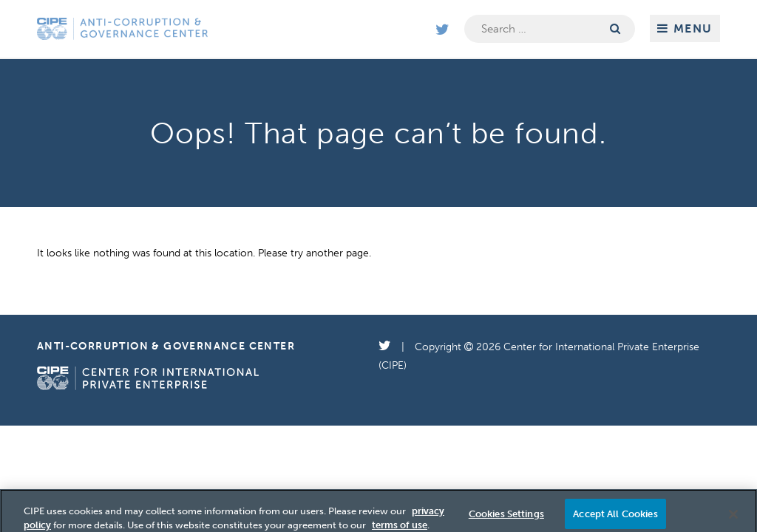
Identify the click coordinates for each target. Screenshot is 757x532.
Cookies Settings (506, 517)
